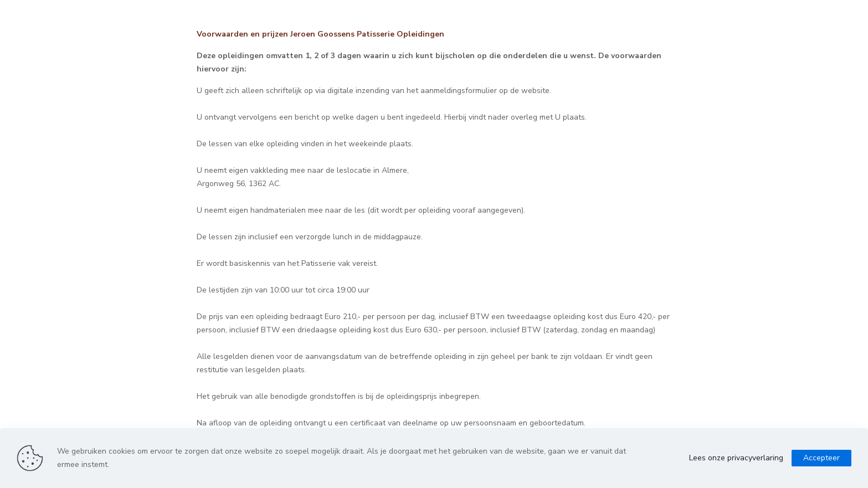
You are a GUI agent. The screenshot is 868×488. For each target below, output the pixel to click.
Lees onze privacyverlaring (736, 458)
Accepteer (821, 458)
